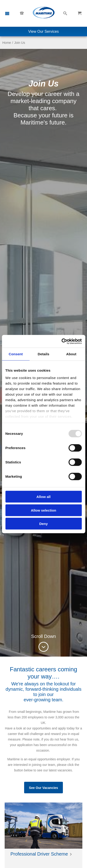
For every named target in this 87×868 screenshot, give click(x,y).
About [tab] (71, 354)
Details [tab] (44, 354)
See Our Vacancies (43, 788)
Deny (43, 524)
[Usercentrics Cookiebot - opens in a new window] (62, 341)
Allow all (43, 497)
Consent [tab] (16, 354)
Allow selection (43, 510)
